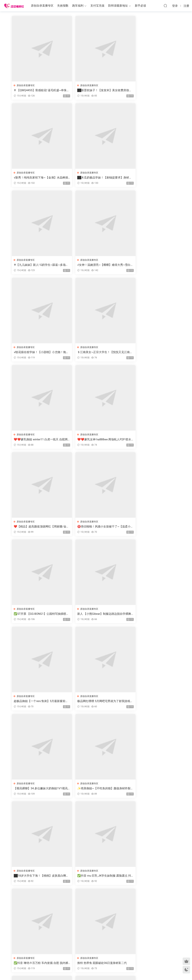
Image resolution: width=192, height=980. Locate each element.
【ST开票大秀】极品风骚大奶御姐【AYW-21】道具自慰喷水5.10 (153, 878)
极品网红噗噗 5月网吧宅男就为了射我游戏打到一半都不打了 (38, 528)
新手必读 (140, 6)
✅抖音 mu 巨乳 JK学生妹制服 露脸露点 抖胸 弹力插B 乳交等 (95, 615)
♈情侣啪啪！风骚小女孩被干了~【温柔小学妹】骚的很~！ (152, 353)
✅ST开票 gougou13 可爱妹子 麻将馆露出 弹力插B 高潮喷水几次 (95, 878)
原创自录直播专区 (42, 6)
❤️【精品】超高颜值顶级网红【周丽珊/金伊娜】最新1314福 (94, 353)
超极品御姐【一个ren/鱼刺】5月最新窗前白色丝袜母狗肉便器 (153, 440)
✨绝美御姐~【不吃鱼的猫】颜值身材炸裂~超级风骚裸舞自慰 (152, 528)
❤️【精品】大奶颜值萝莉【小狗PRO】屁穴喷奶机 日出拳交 (153, 790)
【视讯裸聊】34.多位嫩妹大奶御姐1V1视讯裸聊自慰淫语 (95, 528)
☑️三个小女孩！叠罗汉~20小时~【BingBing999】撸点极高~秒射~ (95, 703)
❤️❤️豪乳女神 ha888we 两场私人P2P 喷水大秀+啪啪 (38, 353)
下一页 (106, 897)
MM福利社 (96, 971)
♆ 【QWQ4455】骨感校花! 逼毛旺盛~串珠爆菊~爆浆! (38, 90)
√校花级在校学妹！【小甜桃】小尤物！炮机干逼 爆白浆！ (39, 265)
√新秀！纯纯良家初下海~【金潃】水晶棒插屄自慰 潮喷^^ (153, 90)
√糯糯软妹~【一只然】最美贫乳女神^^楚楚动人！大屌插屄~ (95, 790)
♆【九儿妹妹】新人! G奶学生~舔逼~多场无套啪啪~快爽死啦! (96, 178)
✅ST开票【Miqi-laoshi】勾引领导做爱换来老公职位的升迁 (38, 878)
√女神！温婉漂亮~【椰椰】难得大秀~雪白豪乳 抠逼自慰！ (152, 178)
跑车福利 (78, 6)
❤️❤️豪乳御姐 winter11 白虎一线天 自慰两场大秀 (153, 265)
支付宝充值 (97, 6)
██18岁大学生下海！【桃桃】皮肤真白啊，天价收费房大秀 (39, 615)
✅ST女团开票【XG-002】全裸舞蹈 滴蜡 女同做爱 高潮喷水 (152, 703)
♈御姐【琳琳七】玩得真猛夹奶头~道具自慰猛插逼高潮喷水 (38, 790)
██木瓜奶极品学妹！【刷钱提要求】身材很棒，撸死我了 (39, 178)
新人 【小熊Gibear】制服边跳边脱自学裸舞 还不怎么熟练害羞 (95, 440)
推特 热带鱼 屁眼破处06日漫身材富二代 (39, 703)
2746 (95, 897)
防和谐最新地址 (118, 6)
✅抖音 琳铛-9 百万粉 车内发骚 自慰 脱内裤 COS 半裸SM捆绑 (153, 615)
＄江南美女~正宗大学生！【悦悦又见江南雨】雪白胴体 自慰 (95, 265)
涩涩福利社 (14, 6)
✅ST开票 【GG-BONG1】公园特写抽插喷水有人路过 (39, 440)
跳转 (125, 897)
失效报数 (63, 6)
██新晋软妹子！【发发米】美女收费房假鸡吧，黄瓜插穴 (96, 90)
